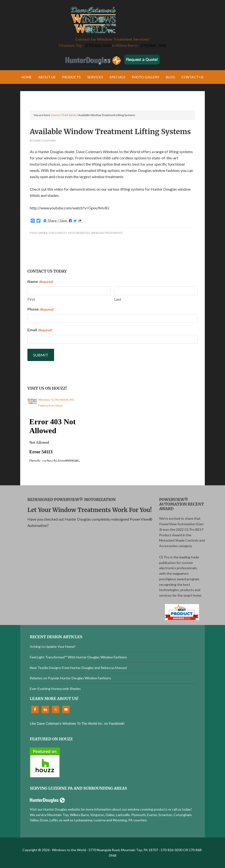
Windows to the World (112, 20)
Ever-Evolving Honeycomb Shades (55, 689)
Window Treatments (107, 233)
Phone (41, 309)
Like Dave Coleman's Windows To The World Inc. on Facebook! (77, 724)
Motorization (79, 233)
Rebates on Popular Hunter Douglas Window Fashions (70, 678)
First (31, 299)
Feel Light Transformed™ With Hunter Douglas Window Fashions (78, 657)
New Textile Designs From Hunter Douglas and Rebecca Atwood (78, 668)
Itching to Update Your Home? (53, 646)
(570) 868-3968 (153, 45)
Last (118, 299)
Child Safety (58, 233)
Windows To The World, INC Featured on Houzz (56, 403)
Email (40, 330)
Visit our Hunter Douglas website (55, 809)
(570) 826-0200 (98, 45)
